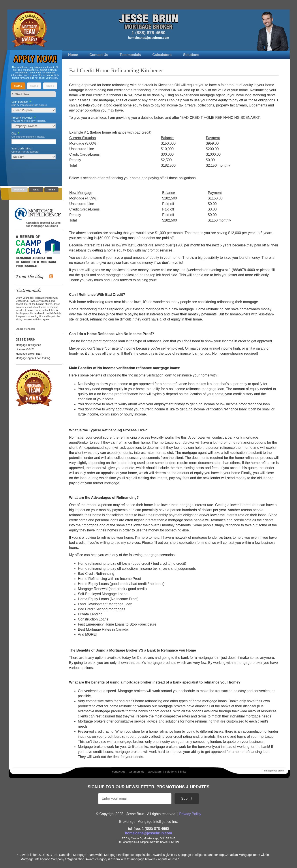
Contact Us (99, 55)
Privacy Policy (190, 814)
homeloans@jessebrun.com (148, 38)
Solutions (191, 55)
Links (183, 772)
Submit (187, 798)
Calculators (162, 55)
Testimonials (130, 55)
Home (73, 55)
